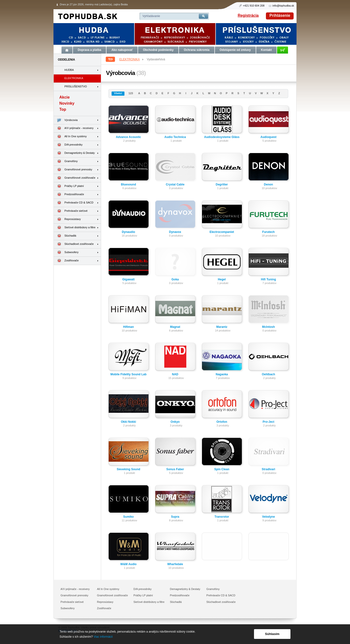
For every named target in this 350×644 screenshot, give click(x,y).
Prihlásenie (280, 15)
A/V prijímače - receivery (74, 128)
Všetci (118, 93)
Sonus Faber (175, 469)
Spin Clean (222, 469)
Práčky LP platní (69, 186)
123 (131, 93)
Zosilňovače (66, 261)
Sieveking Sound (128, 469)
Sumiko (128, 517)
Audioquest (269, 137)
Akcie (65, 97)
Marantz (222, 327)
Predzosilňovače (69, 195)
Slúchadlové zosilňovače (74, 244)
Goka (175, 279)
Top (63, 109)
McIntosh (268, 327)
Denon (268, 184)
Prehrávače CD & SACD (74, 203)
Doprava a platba (90, 50)
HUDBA (69, 70)
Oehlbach (268, 374)
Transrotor (222, 517)
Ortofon (222, 422)
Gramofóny (66, 161)
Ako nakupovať (122, 50)
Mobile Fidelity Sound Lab (128, 374)
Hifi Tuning (269, 279)
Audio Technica (175, 137)
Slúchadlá (65, 236)
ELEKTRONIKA (132, 59)
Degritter (222, 184)
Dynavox (175, 232)
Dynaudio (128, 232)
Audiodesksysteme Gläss (222, 137)
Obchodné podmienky (158, 50)
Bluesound (129, 184)
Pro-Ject (268, 422)
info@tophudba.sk (283, 6)
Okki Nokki (128, 422)
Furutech (268, 232)
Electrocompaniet (222, 232)
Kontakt (267, 50)
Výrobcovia (66, 120)
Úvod (67, 50)
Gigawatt (128, 279)
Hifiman (128, 327)
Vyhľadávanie (151, 16)
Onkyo (175, 422)
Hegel (222, 279)
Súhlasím (272, 634)
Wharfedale (175, 564)
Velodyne (268, 517)
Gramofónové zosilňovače (74, 178)
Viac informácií (103, 637)
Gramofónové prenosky (73, 170)
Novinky (67, 103)
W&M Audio (128, 564)
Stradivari (268, 469)
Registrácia (248, 15)
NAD (175, 374)
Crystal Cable (175, 184)
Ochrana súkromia (197, 50)
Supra (175, 517)
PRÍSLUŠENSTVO (76, 86)
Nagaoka (222, 374)
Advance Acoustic (129, 137)
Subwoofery (66, 253)
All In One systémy (70, 137)
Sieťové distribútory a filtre (75, 228)
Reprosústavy (67, 219)
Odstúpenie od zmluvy (235, 50)
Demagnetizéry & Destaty (74, 153)
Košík (283, 50)
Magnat (175, 327)
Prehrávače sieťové (71, 211)
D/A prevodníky (68, 145)
